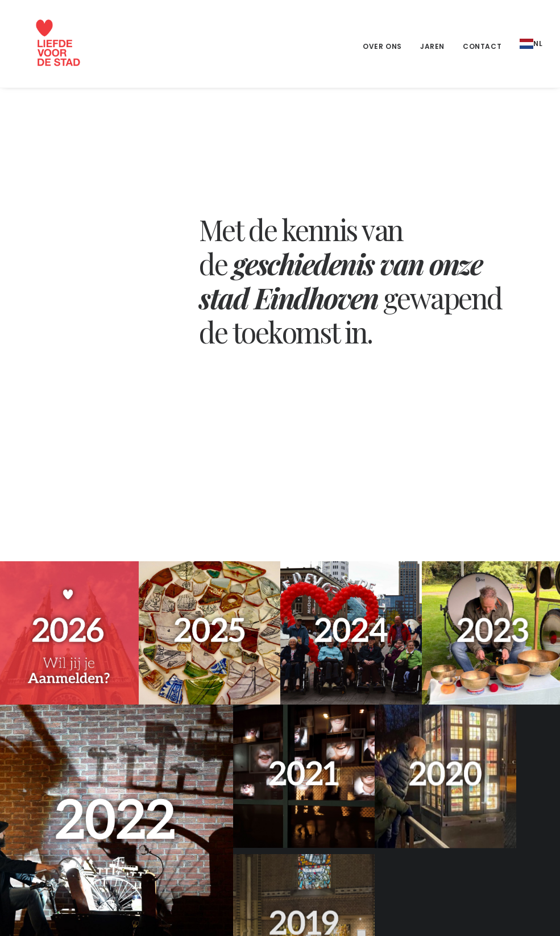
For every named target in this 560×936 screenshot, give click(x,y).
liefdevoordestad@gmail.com (72, 829)
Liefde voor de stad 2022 (474, 832)
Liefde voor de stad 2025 (474, 778)
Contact (482, 46)
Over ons (382, 46)
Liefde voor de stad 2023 (474, 814)
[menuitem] (386, 47)
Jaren (432, 46)
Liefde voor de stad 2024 (474, 796)
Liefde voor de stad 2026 (474, 760)
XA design (209, 914)
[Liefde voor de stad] (46, 44)
